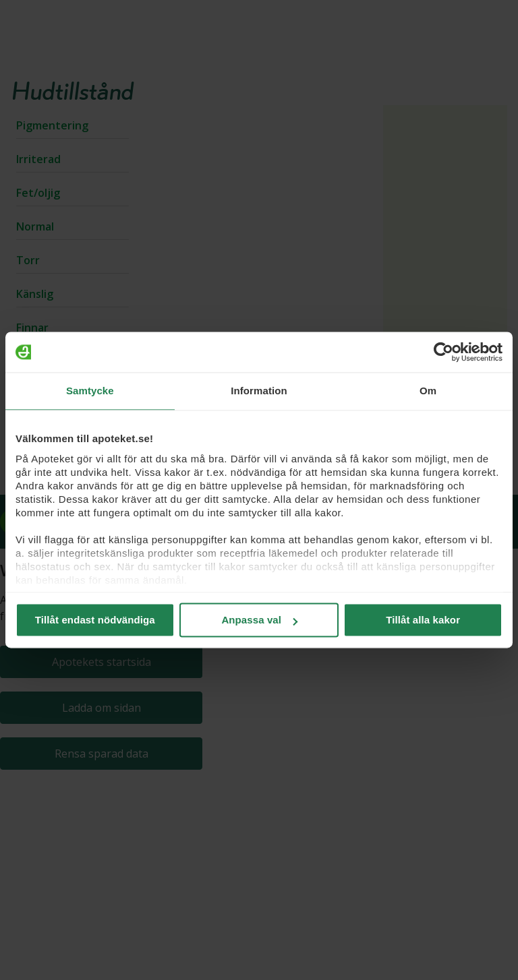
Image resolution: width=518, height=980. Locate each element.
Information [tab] (259, 391)
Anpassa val (259, 620)
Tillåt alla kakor (423, 620)
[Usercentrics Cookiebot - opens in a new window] (443, 352)
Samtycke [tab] (90, 391)
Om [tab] (428, 391)
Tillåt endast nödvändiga (95, 620)
